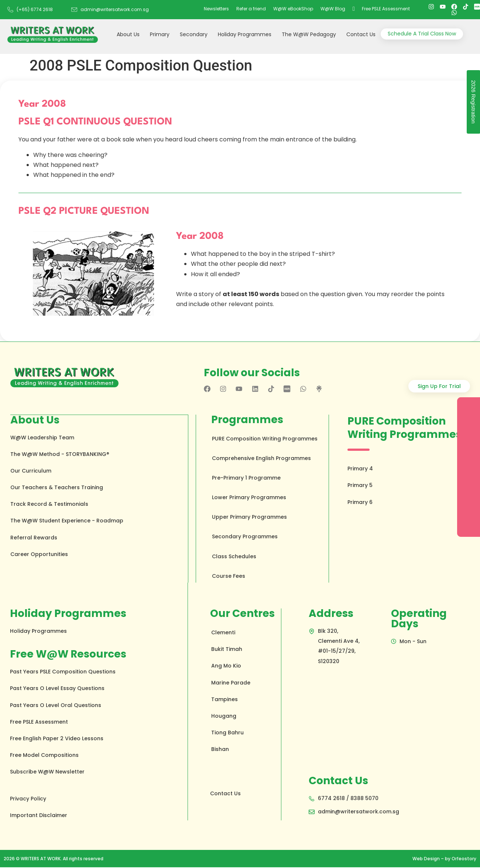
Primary (160, 34)
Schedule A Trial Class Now (422, 34)
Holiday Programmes (245, 34)
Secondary (194, 34)
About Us (128, 34)
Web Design (426, 859)
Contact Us (361, 34)
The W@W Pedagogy (309, 34)
